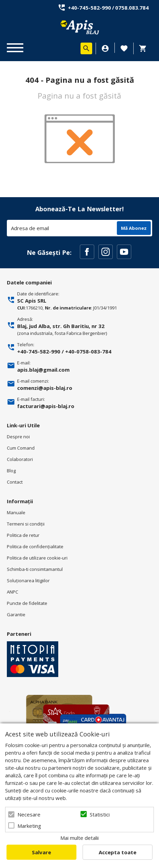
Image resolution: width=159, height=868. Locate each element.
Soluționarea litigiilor (28, 580)
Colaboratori (20, 459)
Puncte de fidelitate (27, 603)
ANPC (13, 592)
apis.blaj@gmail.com (43, 370)
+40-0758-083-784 (88, 351)
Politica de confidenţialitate (35, 546)
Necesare (29, 814)
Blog (11, 471)
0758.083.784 (132, 8)
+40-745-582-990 (89, 8)
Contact (15, 482)
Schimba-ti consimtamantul (35, 569)
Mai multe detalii (79, 838)
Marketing (29, 826)
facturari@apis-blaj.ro (46, 406)
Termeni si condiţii (26, 524)
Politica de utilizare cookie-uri (37, 558)
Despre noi (18, 437)
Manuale (16, 512)
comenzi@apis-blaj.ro (45, 388)
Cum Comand (21, 448)
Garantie (16, 615)
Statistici (100, 814)
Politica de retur (23, 535)
